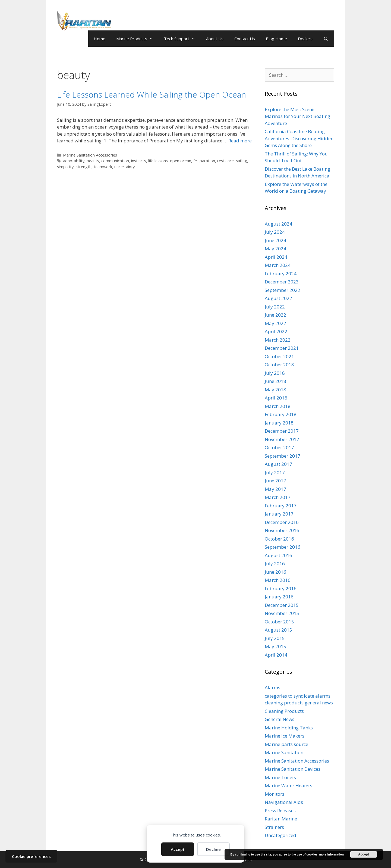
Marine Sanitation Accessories (90, 155)
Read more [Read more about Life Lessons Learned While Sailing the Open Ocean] (240, 141)
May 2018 (275, 390)
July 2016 (275, 563)
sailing (242, 161)
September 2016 (283, 547)
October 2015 (279, 622)
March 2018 (278, 406)
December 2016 (282, 522)
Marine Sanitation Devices (293, 769)
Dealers (305, 39)
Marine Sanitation (284, 752)
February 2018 (281, 414)
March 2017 (278, 497)
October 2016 (279, 539)
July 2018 (275, 373)
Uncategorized (280, 835)
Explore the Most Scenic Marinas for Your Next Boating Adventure (297, 116)
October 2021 (279, 356)
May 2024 (275, 249)
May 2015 (275, 646)
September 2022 (283, 290)
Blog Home (276, 39)
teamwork (103, 167)
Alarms (272, 687)
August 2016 (278, 555)
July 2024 (275, 232)
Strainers (274, 827)
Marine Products (137, 39)
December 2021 (282, 348)
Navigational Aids (284, 802)
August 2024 (278, 224)
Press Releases (280, 811)
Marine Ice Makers (285, 736)
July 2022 (275, 307)
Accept (178, 849)
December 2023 (282, 282)
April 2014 (276, 655)
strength (84, 167)
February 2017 (281, 506)
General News (280, 719)
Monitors (275, 794)
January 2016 (279, 597)
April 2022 (276, 331)
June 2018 (275, 381)
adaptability (74, 161)
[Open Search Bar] (326, 39)
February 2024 (281, 274)
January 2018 (279, 423)
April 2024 (276, 257)
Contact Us (245, 39)
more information (331, 854)
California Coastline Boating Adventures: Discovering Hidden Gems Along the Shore (299, 138)
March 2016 (278, 580)
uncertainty (124, 167)
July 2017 (275, 472)
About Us (215, 39)
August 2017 (278, 464)
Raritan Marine (281, 819)
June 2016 (275, 572)
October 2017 (279, 447)
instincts (139, 161)
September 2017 (283, 456)
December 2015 (282, 605)
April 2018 (276, 398)
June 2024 (275, 240)
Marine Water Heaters (288, 786)
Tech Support (182, 39)
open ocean (181, 161)
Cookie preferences (31, 856)
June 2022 (275, 315)
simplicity (65, 167)
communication (115, 161)
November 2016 (282, 530)
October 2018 (279, 365)
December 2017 (282, 431)
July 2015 (275, 638)
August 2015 (278, 630)
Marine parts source (286, 744)
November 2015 (282, 613)
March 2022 (278, 340)
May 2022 (275, 323)
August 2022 (278, 298)
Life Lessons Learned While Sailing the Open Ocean (152, 94)
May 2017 (275, 489)
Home (100, 39)
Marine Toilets (280, 777)
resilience (226, 161)
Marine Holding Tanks (289, 728)
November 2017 (282, 439)
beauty (93, 161)
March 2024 (278, 265)
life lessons (158, 161)
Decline (213, 849)
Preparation (204, 161)
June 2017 (275, 481)
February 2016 (281, 588)
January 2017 (279, 514)
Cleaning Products (284, 711)
